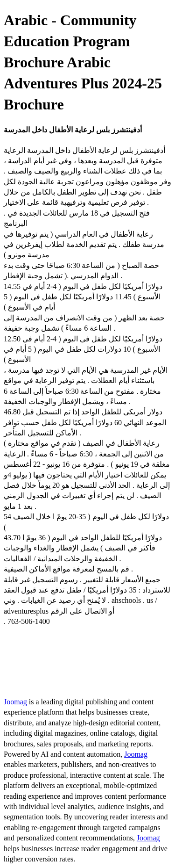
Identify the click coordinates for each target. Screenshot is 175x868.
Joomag (16, 702)
